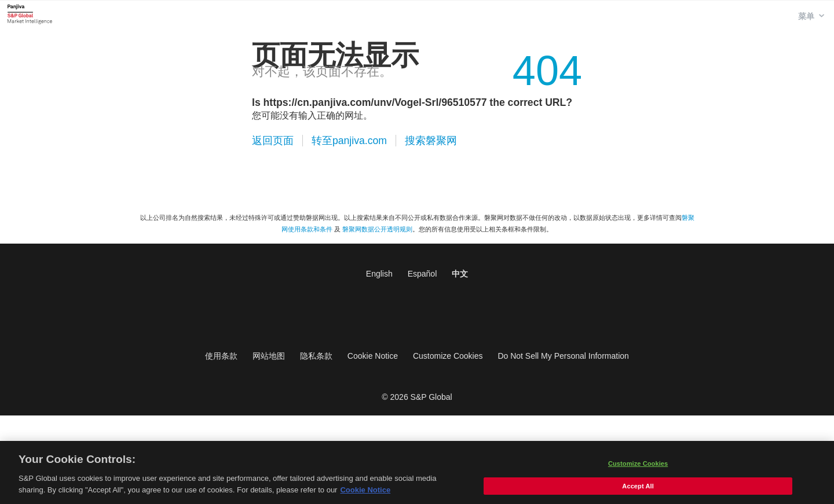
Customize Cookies (448, 356)
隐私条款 (316, 356)
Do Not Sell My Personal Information (563, 356)
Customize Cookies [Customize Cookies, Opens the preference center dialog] (638, 466)
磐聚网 (30, 14)
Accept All (638, 489)
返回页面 (273, 141)
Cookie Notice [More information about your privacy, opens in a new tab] (365, 493)
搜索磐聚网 (431, 141)
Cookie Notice (373, 356)
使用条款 (221, 356)
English (379, 274)
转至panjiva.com (349, 141)
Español (423, 274)
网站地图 (269, 356)
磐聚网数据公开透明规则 (377, 229)
